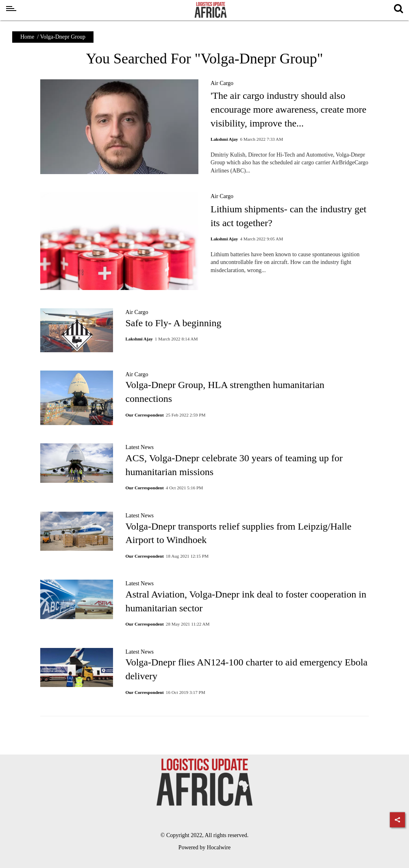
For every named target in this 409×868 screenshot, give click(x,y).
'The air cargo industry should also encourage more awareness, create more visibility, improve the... (288, 109)
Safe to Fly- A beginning (173, 323)
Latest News (139, 447)
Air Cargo (222, 83)
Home (27, 37)
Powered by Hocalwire (204, 847)
